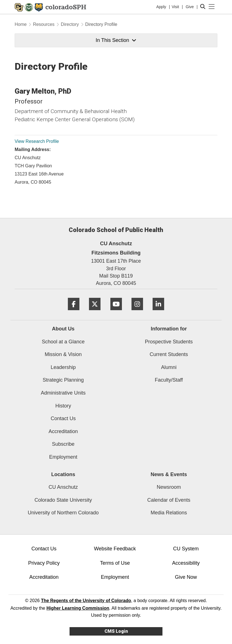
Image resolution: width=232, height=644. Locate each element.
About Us (63, 329)
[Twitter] (95, 312)
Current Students (169, 354)
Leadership (63, 367)
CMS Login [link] (116, 631)
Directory (70, 24)
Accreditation (63, 431)
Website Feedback (115, 549)
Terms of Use (115, 563)
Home (21, 24)
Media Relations (169, 513)
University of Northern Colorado (63, 513)
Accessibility (186, 563)
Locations (63, 474)
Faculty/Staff (169, 380)
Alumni (169, 367)
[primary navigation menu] (212, 7)
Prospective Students (169, 342)
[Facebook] (74, 312)
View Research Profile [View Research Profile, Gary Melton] (37, 141)
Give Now (186, 577)
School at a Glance (63, 342)
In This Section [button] (116, 40)
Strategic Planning (63, 380)
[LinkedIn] (158, 312)
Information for (169, 329)
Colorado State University (63, 500)
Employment (63, 457)
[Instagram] (137, 312)
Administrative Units (63, 393)
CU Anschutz (63, 487)
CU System (186, 549)
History (63, 406)
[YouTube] (116, 312)
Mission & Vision (63, 354)
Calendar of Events (169, 500)
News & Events (169, 474)
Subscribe (63, 444)
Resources (44, 24)
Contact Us (63, 418)
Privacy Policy (44, 563)
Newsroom (169, 487)
